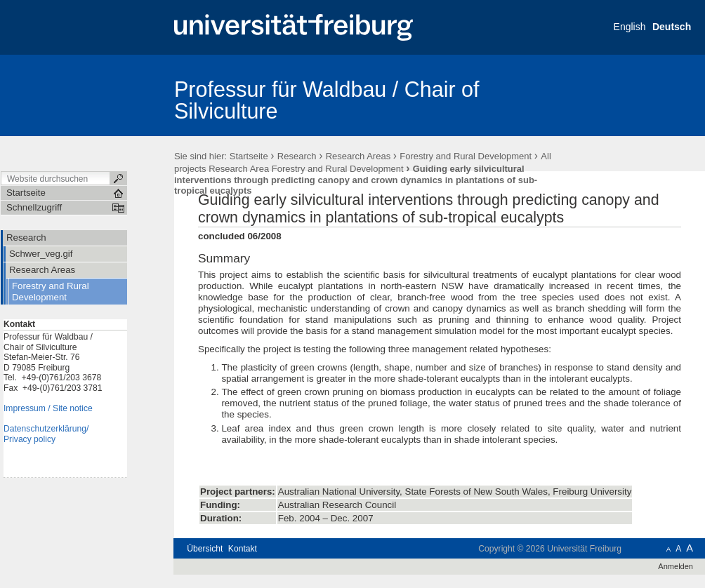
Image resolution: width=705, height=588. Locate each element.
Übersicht (205, 549)
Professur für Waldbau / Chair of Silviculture (327, 100)
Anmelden (676, 566)
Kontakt (243, 549)
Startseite (249, 156)
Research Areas (358, 156)
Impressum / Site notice (48, 408)
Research (297, 156)
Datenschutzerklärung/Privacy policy (46, 434)
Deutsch (672, 27)
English (630, 27)
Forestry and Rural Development (466, 156)
